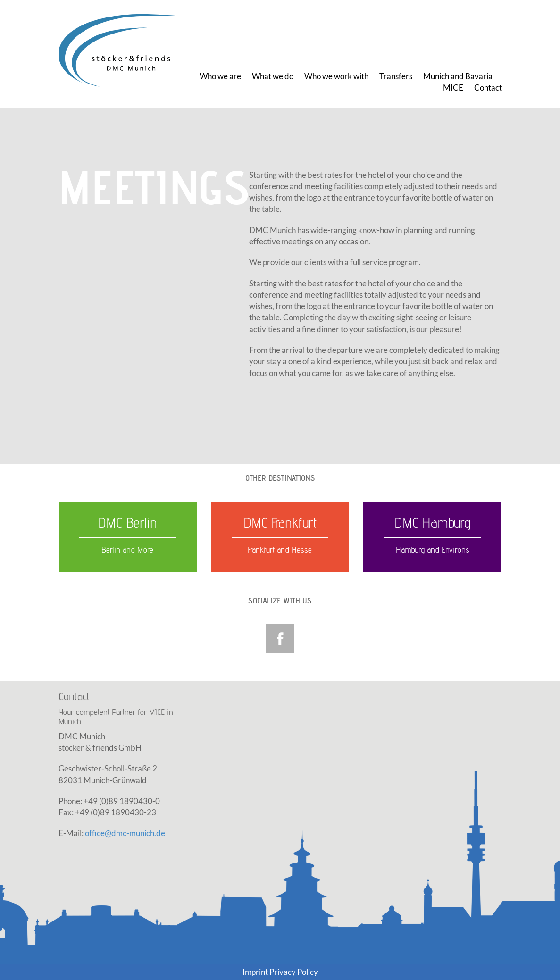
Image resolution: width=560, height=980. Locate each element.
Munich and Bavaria (458, 76)
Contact (488, 88)
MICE (453, 88)
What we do (273, 76)
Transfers (396, 76)
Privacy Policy (294, 972)
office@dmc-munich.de (125, 833)
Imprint (255, 972)
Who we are (220, 76)
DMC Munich (122, 51)
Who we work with (336, 76)
